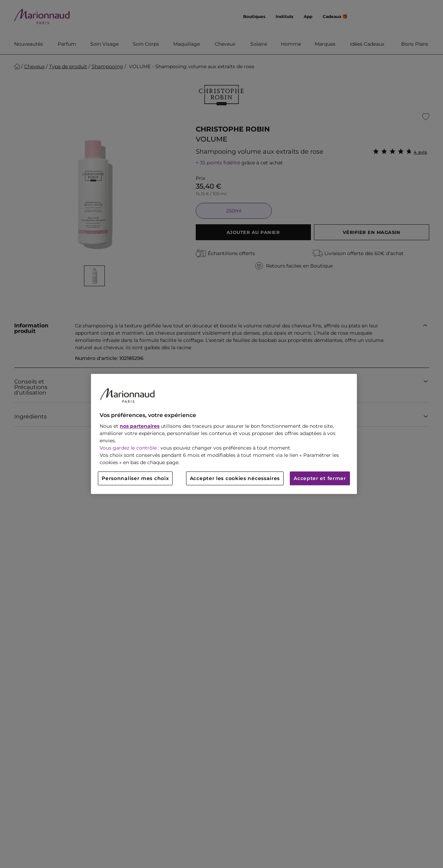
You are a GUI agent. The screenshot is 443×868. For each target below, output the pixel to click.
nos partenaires (140, 426)
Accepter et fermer (320, 479)
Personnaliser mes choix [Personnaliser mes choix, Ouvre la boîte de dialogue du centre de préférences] (135, 479)
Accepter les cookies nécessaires (235, 479)
